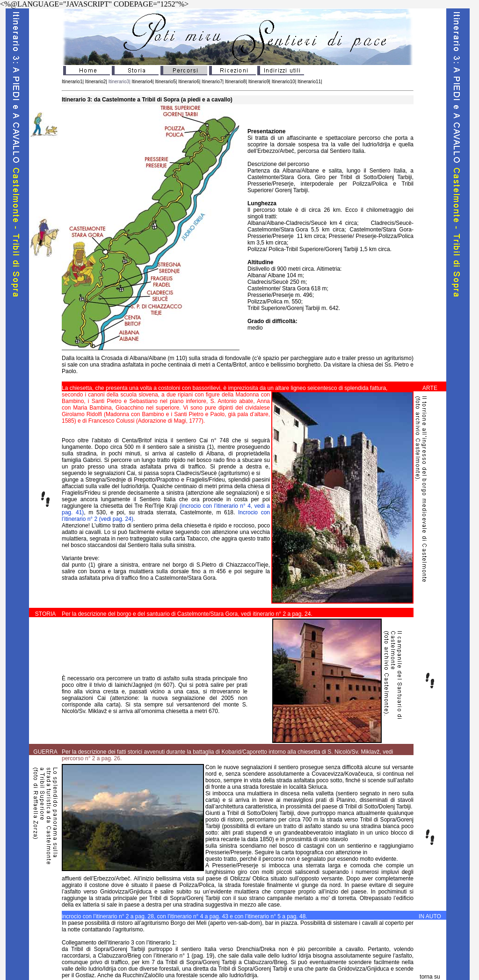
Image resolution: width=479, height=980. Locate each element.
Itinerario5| (166, 82)
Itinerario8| (235, 82)
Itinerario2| (95, 82)
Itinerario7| (212, 82)
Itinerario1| (73, 82)
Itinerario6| (189, 82)
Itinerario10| (284, 82)
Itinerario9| (259, 82)
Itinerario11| (310, 82)
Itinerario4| (144, 82)
